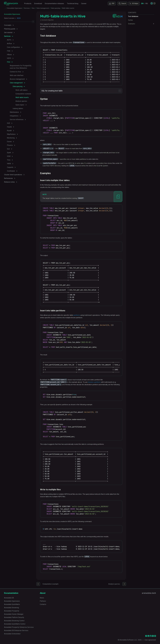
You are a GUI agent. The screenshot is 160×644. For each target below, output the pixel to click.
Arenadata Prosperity (12, 611)
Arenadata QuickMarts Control (15, 624)
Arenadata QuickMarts (12, 604)
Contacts (43, 604)
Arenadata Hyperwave (12, 14)
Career (84, 3)
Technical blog (73, 3)
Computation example (23, 94)
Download (38, 3)
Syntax (130, 20)
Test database (133, 16)
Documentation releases (54, 3)
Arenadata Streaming (11, 608)
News (42, 598)
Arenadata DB (9, 598)
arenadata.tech (149, 593)
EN (142, 3)
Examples (132, 24)
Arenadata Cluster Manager (14, 614)
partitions (77, 315)
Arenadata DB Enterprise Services (16, 630)
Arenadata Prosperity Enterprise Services (19, 627)
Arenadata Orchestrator (12, 634)
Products (28, 3)
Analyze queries (21, 101)
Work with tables (21, 90)
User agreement (150, 640)
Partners (43, 601)
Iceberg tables (18, 108)
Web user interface (17, 75)
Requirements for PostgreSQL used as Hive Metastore (21, 67)
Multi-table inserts (22, 97)
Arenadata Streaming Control (14, 621)
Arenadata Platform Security (14, 617)
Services (7, 36)
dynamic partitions (95, 382)
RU (147, 3)
